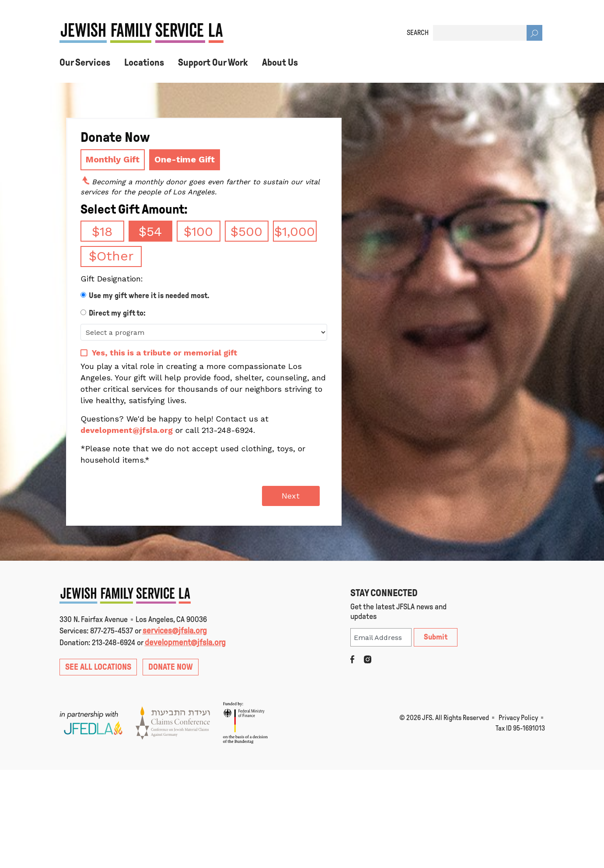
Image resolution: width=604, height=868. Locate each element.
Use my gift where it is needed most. (149, 295)
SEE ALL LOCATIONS (98, 667)
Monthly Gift (113, 159)
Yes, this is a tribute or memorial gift (165, 353)
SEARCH (418, 33)
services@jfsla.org (175, 631)
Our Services (85, 63)
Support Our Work (213, 63)
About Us (280, 63)
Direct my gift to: (117, 313)
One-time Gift (185, 159)
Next (291, 496)
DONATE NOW (171, 667)
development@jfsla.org (127, 430)
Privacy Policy (518, 718)
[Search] (534, 33)
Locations (144, 63)
